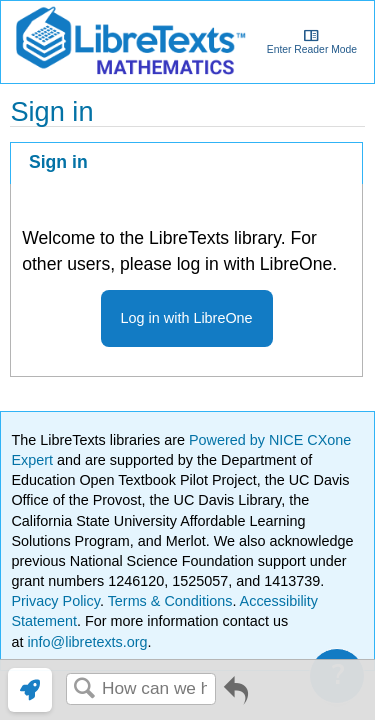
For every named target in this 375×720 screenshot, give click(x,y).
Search (84, 689)
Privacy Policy (55, 601)
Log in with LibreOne (187, 318)
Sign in (58, 162)
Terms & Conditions (170, 601)
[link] (30, 690)
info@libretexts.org (85, 642)
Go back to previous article (236, 697)
